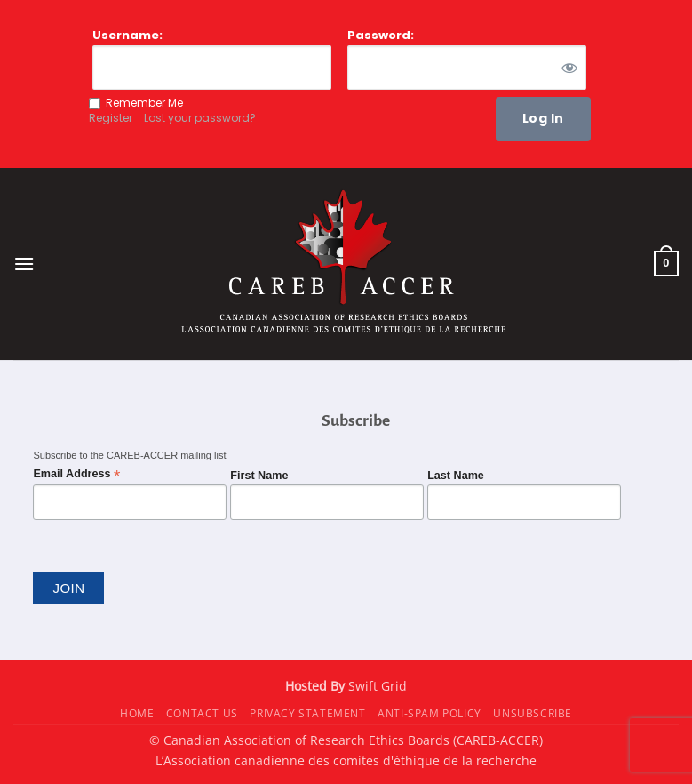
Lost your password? (200, 118)
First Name (259, 476)
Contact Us (202, 713)
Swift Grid (376, 686)
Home (137, 713)
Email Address (76, 474)
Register (111, 118)
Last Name (456, 476)
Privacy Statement (307, 713)
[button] (24, 264)
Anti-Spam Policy (430, 713)
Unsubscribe (533, 713)
